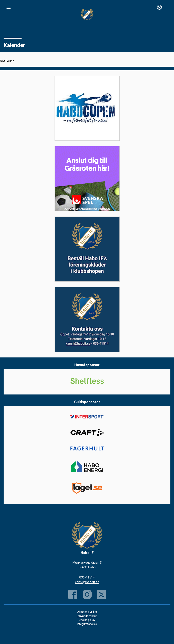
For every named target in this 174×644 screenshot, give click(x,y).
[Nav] (9, 7)
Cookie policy (87, 620)
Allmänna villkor (87, 612)
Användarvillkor (87, 616)
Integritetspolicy (87, 624)
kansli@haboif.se (87, 582)
